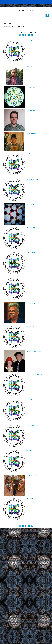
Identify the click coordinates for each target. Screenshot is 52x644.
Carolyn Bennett (31, 476)
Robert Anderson (31, 133)
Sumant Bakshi (31, 303)
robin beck (30, 450)
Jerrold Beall (30, 400)
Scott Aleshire (30, 110)
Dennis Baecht (31, 253)
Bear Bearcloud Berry (33, 425)
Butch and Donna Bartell (33, 351)
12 (32, 35)
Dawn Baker (30, 278)
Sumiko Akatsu (31, 87)
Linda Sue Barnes (31, 326)
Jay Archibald (30, 204)
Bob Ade (29, 66)
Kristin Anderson (31, 154)
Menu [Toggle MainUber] (4, 2)
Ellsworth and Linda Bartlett (34, 374)
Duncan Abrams (31, 41)
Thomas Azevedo (31, 227)
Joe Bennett (30, 499)
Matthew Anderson (32, 179)
